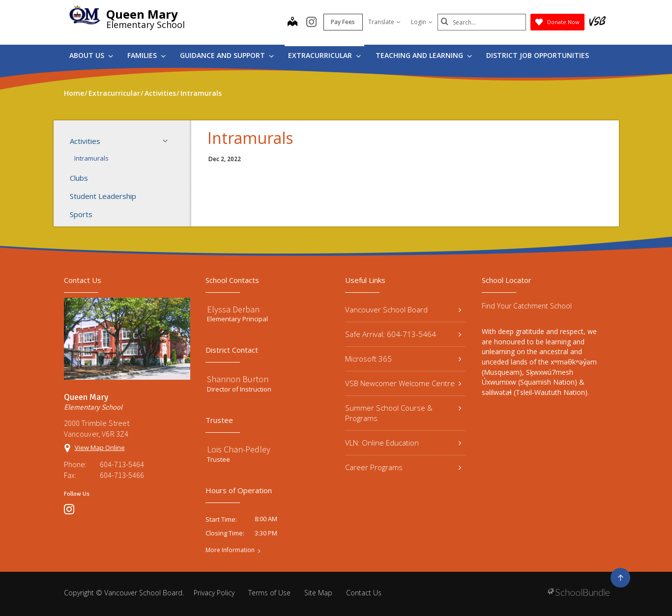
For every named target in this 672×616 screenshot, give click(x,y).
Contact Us (364, 593)
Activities (122, 141)
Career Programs (403, 467)
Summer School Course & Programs (403, 413)
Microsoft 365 (403, 359)
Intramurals (91, 158)
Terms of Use (269, 593)
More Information (230, 550)
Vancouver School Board (403, 309)
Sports (81, 214)
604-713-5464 (122, 464)
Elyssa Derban (233, 309)
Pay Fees (343, 22)
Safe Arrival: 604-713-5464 (403, 334)
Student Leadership (103, 196)
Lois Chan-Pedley (239, 449)
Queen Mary (142, 14)
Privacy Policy (214, 593)
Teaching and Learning (424, 55)
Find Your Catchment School (527, 306)
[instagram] (311, 23)
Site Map (318, 593)
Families (146, 55)
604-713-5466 (122, 475)
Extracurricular (324, 55)
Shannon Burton (238, 379)
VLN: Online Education (403, 443)
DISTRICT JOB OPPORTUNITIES (538, 55)
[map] (292, 23)
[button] (168, 141)
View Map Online (100, 448)
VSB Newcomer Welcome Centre (403, 383)
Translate (384, 22)
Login (422, 22)
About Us (91, 55)
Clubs (79, 178)
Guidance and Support (227, 55)
